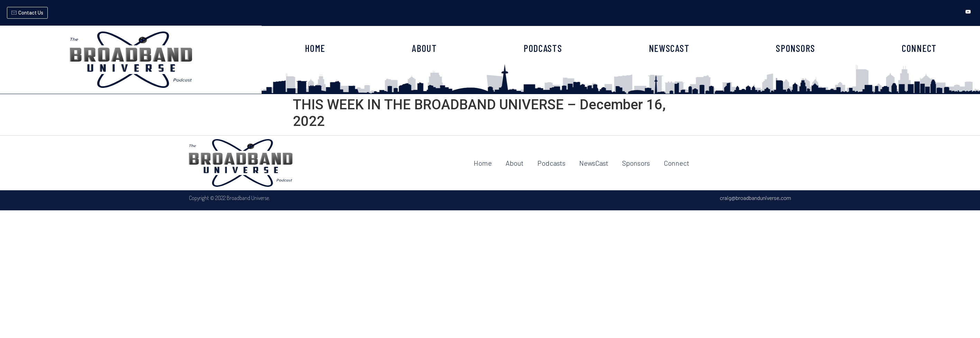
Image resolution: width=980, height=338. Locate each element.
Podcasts (551, 163)
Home (483, 163)
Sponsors (636, 163)
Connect (677, 163)
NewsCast (594, 163)
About (515, 163)
